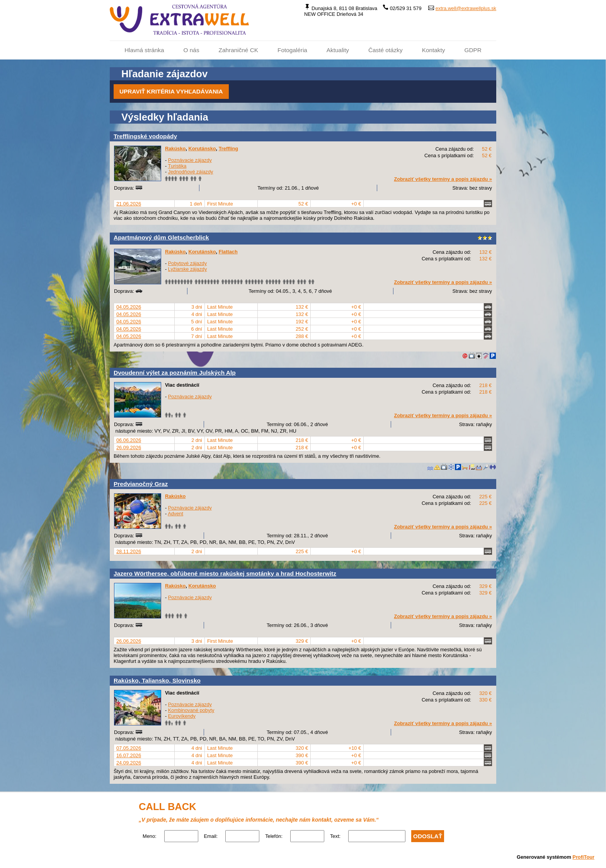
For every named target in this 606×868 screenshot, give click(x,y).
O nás (192, 50)
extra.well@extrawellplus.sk (466, 8)
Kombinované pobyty (191, 710)
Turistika (177, 166)
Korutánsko (202, 149)
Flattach (228, 252)
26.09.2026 (129, 448)
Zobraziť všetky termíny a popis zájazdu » (443, 179)
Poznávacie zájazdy (190, 160)
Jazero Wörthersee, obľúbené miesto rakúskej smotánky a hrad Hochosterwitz (225, 573)
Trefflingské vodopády (145, 136)
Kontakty (434, 50)
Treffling (228, 149)
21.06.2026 (129, 204)
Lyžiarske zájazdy (188, 269)
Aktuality (338, 50)
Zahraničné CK (238, 50)
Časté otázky (386, 50)
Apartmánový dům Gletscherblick (161, 237)
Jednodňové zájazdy (191, 172)
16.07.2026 (129, 755)
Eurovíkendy (182, 716)
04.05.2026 (129, 307)
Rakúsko (175, 149)
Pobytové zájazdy (187, 263)
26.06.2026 (129, 641)
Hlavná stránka (144, 50)
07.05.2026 (129, 748)
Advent (175, 514)
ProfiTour (583, 857)
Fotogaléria (292, 50)
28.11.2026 (129, 551)
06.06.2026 (129, 440)
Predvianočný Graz (141, 484)
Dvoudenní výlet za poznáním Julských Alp (175, 373)
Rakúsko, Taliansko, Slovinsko (157, 680)
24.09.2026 (129, 763)
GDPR (473, 50)
